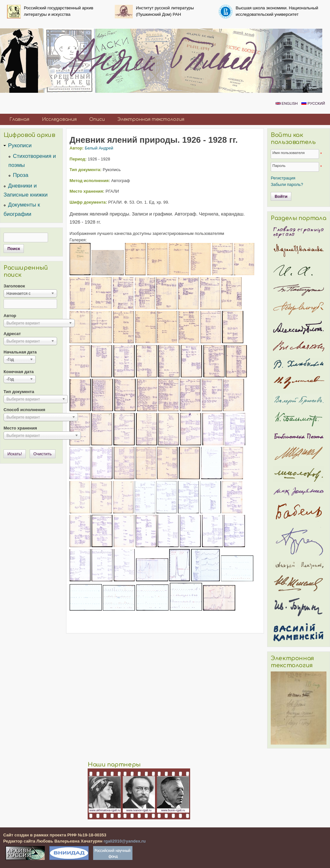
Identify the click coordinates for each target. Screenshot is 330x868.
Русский (313, 103)
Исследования (59, 119)
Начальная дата (20, 352)
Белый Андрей (99, 148)
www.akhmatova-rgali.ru (105, 810)
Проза (21, 175)
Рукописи (20, 145)
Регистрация (283, 178)
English (287, 103)
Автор (10, 316)
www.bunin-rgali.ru (173, 810)
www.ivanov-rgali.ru (139, 810)
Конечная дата (19, 372)
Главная (19, 119)
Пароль (279, 165)
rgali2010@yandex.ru (124, 841)
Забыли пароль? (287, 184)
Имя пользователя (288, 153)
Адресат (12, 334)
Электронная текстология (151, 119)
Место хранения (20, 428)
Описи (97, 119)
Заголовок (14, 286)
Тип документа (19, 392)
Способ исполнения (24, 410)
